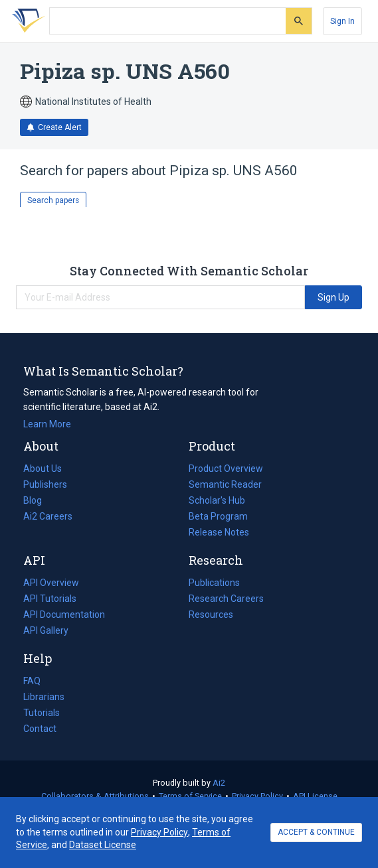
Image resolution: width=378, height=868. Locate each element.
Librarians (44, 697)
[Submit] (299, 21)
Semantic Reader (225, 484)
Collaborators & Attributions (95, 796)
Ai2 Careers (48, 516)
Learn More (47, 424)
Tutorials (42, 713)
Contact (40, 729)
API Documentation (64, 615)
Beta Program (218, 516)
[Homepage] (26, 21)
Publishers (45, 484)
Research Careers (226, 599)
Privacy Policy (257, 796)
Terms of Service (190, 796)
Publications (214, 583)
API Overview (51, 583)
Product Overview (226, 469)
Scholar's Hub (217, 500)
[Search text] (168, 21)
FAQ (32, 681)
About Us (43, 469)
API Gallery (46, 630)
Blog (38, 500)
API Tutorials (50, 599)
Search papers (53, 200)
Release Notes (219, 532)
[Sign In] (342, 21)
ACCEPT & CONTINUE (316, 832)
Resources (211, 615)
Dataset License (103, 845)
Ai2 (219, 783)
